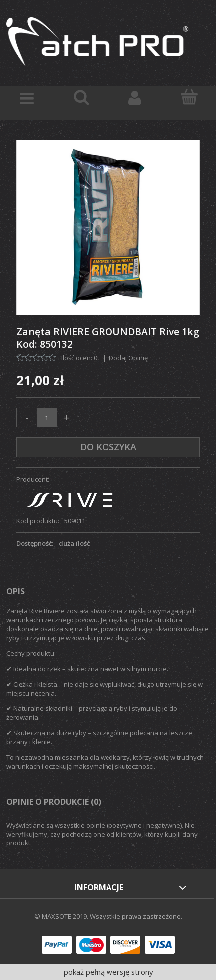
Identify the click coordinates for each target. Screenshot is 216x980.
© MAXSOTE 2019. (62, 916)
